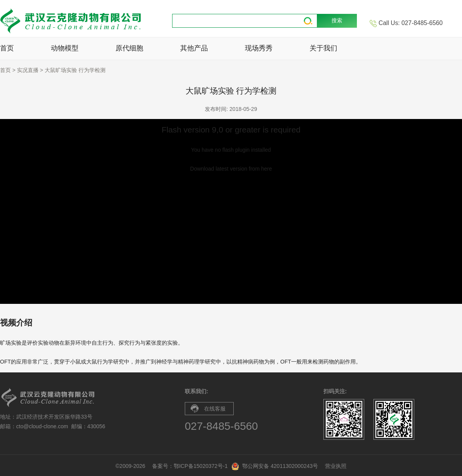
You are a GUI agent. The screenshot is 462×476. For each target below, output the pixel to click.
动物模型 (65, 48)
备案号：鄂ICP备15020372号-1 (190, 466)
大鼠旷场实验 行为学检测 (75, 70)
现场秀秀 (259, 48)
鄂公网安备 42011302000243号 (280, 466)
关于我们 (323, 48)
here (266, 169)
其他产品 (194, 48)
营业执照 (336, 466)
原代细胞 (129, 48)
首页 (7, 48)
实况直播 (28, 70)
